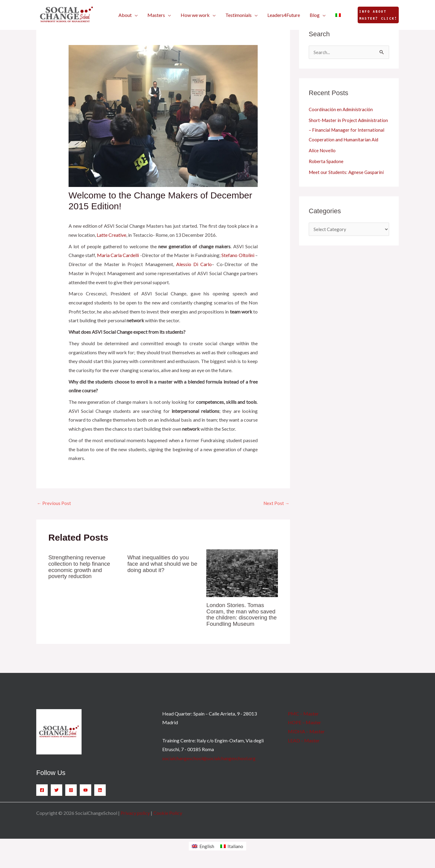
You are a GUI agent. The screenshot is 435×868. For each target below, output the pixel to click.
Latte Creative (111, 235)
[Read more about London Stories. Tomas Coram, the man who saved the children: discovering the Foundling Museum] (242, 573)
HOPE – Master (304, 728)
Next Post (276, 504)
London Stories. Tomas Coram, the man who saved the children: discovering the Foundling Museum (241, 618)
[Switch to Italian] (338, 15)
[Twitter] (56, 796)
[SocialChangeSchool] (66, 14)
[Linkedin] (100, 796)
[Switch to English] (203, 852)
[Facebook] (42, 796)
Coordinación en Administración (342, 109)
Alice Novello (323, 160)
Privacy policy (135, 819)
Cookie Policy (168, 819)
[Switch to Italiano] (232, 852)
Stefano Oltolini (238, 255)
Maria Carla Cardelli (118, 255)
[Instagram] (71, 796)
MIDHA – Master (306, 737)
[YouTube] (85, 796)
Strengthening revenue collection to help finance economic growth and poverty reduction (81, 567)
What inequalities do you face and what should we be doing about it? (161, 564)
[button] (128, 15)
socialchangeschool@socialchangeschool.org (209, 764)
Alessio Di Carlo (194, 264)
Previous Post (54, 504)
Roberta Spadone (327, 171)
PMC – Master (303, 719)
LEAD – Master (304, 746)
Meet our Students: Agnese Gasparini (347, 182)
